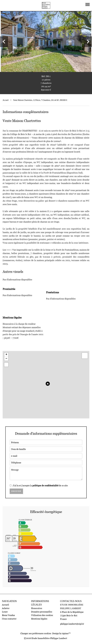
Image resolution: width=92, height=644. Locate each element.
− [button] (6, 359)
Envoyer (16, 491)
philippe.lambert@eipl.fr (72, 624)
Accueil (6, 100)
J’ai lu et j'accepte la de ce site (40, 485)
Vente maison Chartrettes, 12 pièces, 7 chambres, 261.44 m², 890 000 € (40, 100)
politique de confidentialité (45, 485)
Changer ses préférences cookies (36, 633)
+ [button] (6, 355)
